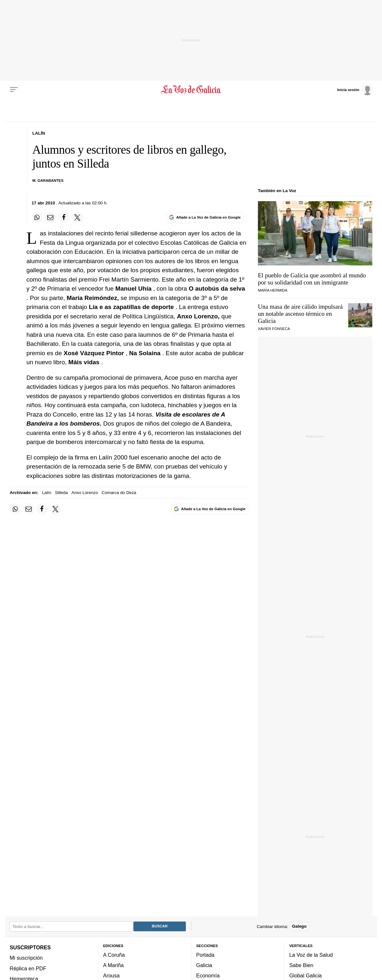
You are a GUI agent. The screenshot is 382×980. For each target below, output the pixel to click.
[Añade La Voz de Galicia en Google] (205, 217)
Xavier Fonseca (274, 329)
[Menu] (14, 90)
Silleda (61, 493)
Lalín (47, 493)
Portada (205, 955)
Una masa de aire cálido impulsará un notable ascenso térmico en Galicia (300, 314)
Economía (208, 976)
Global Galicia (305, 976)
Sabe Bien (301, 965)
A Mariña (113, 965)
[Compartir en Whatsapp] (37, 217)
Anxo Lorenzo (85, 493)
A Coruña (114, 955)
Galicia (204, 965)
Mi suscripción (26, 958)
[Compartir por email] (50, 217)
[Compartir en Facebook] (64, 217)
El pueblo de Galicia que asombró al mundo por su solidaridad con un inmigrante (312, 279)
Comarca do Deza (119, 493)
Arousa (111, 976)
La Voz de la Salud (311, 955)
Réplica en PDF (28, 968)
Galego (299, 927)
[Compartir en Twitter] (78, 217)
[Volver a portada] (191, 90)
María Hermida (273, 290)
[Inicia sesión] (355, 89)
